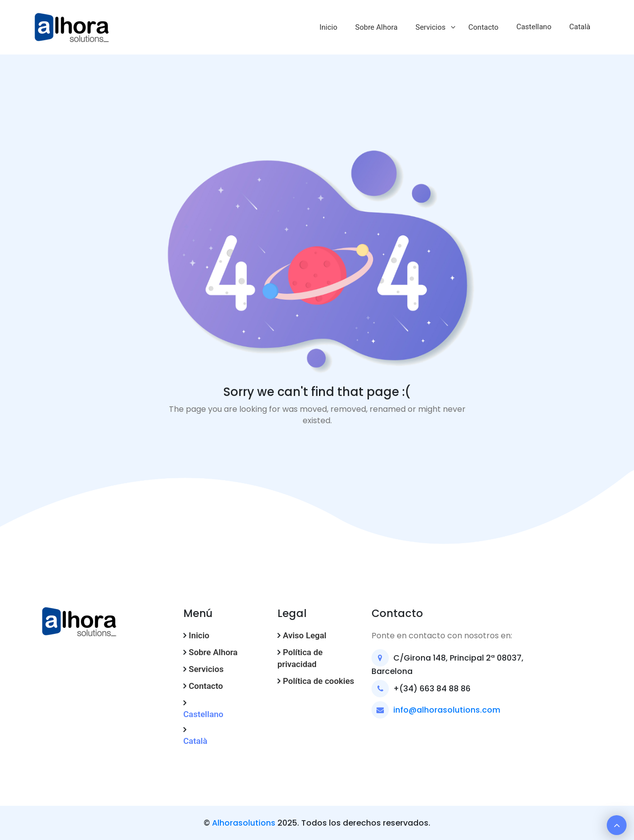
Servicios (431, 27)
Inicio (328, 27)
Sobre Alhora (376, 27)
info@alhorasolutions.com (447, 710)
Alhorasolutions (244, 823)
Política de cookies (318, 681)
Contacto (484, 27)
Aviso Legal (305, 635)
